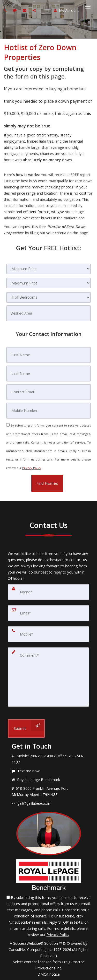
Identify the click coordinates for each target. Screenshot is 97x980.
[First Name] (49, 355)
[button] (47, 483)
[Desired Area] (49, 313)
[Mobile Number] (49, 411)
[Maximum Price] (49, 283)
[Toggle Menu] (88, 7)
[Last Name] (49, 374)
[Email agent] (25, 10)
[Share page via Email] (35, 10)
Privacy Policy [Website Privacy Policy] (32, 468)
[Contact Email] (49, 392)
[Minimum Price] (49, 269)
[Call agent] (6, 10)
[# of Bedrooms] (49, 297)
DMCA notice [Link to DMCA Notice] (49, 974)
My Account (66, 10)
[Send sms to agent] (15, 10)
